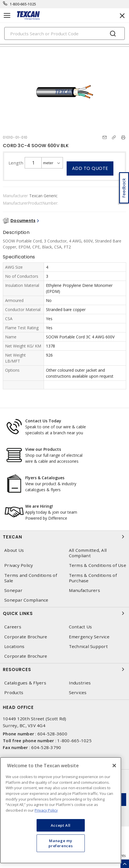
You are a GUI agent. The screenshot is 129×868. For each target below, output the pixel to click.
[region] (61, 810)
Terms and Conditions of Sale (31, 578)
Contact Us (81, 627)
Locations (14, 646)
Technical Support (88, 646)
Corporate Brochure (26, 637)
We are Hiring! (39, 506)
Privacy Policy (19, 565)
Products (14, 693)
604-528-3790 (46, 747)
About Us (14, 550)
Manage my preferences (61, 843)
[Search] (64, 33)
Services (78, 693)
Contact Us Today (43, 421)
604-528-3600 (52, 734)
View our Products (43, 449)
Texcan (64, 537)
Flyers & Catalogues (45, 478)
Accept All (61, 825)
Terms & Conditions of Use (98, 565)
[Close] (114, 766)
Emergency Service (89, 637)
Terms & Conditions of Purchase (93, 578)
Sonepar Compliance (26, 600)
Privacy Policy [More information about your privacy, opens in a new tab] (46, 810)
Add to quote (90, 168)
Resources (64, 669)
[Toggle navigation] (7, 16)
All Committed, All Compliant (88, 553)
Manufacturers (84, 590)
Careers (13, 627)
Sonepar (13, 590)
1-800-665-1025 (23, 4)
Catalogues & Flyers (25, 683)
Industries (80, 683)
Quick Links (64, 613)
